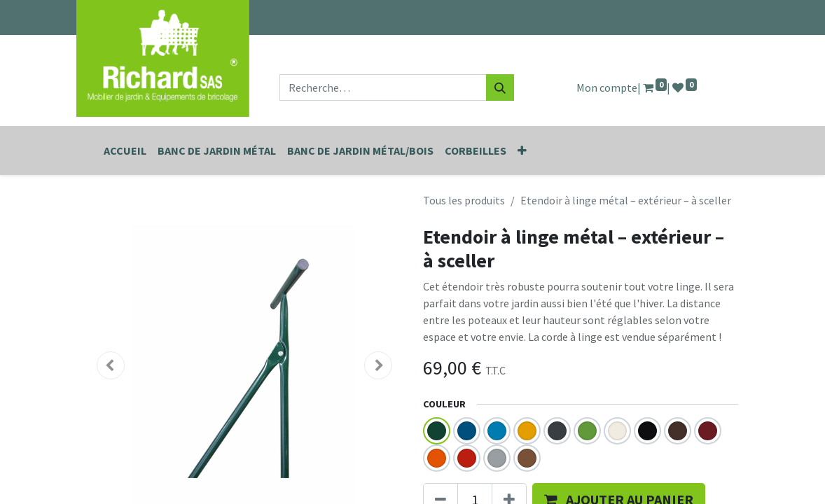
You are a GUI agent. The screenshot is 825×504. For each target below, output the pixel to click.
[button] (522, 150)
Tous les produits (464, 200)
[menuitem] (125, 150)
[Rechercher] (500, 87)
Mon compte (607, 87)
